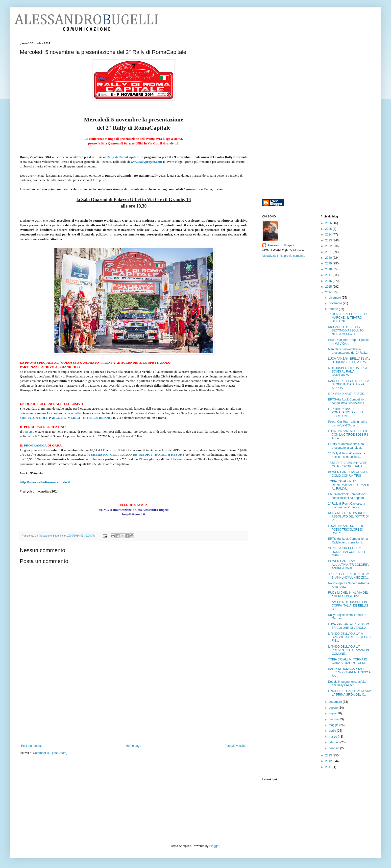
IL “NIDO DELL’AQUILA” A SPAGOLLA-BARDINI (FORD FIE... (349, 637)
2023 (329, 240)
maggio (334, 725)
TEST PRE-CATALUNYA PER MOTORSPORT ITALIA (348, 465)
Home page (134, 746)
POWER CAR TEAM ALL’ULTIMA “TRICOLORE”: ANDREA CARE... (348, 565)
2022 (329, 246)
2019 (329, 263)
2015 (329, 287)
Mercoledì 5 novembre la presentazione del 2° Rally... (348, 351)
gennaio (334, 748)
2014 (329, 292)
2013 (329, 755)
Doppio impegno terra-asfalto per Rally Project (347, 683)
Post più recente (32, 746)
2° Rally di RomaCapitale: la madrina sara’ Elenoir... (346, 505)
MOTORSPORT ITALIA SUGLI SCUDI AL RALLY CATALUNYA (348, 372)
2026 (329, 223)
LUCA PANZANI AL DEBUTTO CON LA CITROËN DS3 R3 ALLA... (348, 435)
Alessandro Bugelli (281, 245)
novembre (336, 303)
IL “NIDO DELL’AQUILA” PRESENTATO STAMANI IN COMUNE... (348, 650)
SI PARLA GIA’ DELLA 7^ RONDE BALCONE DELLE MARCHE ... (348, 552)
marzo (333, 737)
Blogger (214, 846)
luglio (332, 713)
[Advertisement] (134, 707)
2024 (329, 235)
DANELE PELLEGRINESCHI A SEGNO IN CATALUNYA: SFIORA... (348, 385)
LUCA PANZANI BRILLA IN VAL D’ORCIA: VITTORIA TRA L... (349, 360)
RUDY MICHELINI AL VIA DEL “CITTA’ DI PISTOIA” (348, 594)
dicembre (335, 298)
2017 (329, 275)
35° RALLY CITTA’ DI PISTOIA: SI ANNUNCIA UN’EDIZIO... (348, 576)
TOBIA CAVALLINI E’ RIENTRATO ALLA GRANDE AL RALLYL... (349, 485)
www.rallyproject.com (147, 162)
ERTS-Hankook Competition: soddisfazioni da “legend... (347, 496)
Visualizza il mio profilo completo (284, 256)
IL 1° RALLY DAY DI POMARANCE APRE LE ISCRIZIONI (346, 412)
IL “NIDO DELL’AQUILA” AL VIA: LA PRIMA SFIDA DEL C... (349, 693)
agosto (333, 708)
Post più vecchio (235, 746)
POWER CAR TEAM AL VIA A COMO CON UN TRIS (348, 474)
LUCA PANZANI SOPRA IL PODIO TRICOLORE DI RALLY (346, 529)
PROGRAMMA (35, 445)
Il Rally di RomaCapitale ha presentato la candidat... (346, 446)
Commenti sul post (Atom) (50, 753)
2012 (329, 761)
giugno (333, 719)
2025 (329, 229)
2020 (329, 258)
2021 (329, 252)
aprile (333, 731)
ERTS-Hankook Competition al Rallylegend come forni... (348, 540)
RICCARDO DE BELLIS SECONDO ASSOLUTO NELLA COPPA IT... (346, 331)
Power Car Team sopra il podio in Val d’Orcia (348, 342)
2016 (329, 281)
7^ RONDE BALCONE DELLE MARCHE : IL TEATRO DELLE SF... (348, 318)
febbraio (334, 742)
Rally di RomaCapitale (123, 157)
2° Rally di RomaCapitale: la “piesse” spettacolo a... (346, 455)
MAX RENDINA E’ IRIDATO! (346, 394)
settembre (336, 702)
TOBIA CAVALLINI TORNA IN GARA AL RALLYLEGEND (347, 661)
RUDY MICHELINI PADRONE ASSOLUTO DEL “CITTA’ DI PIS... (348, 517)
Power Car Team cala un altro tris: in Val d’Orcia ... (347, 423)
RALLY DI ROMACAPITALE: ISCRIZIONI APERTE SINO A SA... (349, 672)
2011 (329, 767)
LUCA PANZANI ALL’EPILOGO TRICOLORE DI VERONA (348, 626)
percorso (28, 432)
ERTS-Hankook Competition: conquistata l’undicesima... (347, 401)
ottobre (334, 309)
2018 (329, 269)
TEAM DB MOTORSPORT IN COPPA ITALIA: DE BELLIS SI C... (348, 606)
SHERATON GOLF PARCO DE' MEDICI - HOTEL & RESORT (66, 418)
